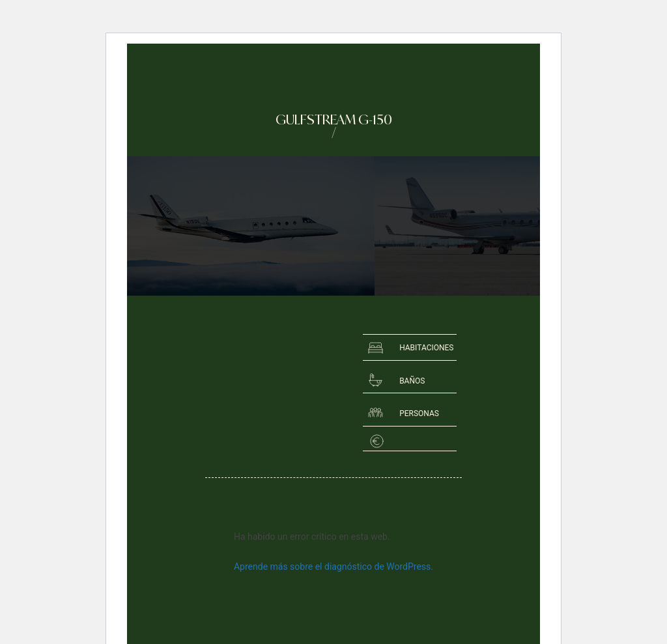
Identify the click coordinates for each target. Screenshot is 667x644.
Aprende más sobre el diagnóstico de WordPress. (333, 567)
